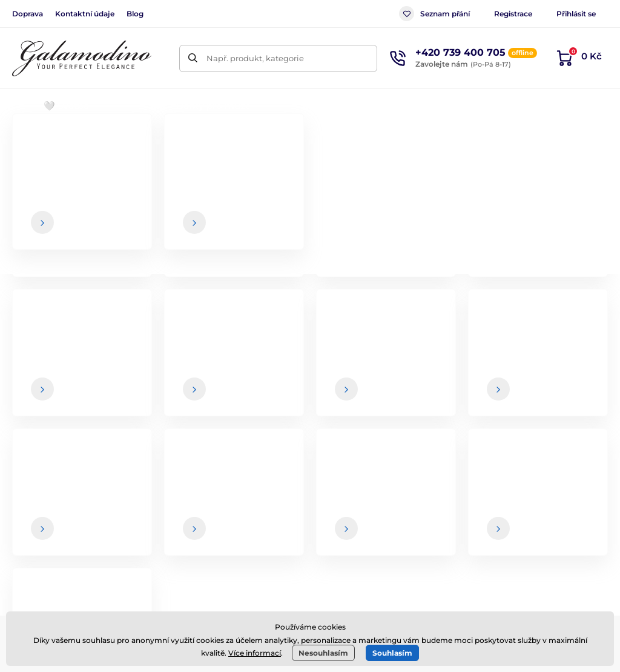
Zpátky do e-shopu (310, 310)
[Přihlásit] (581, 378)
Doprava (28, 14)
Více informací (255, 653)
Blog (135, 14)
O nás (552, 485)
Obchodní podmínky (379, 485)
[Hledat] (193, 58)
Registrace (513, 14)
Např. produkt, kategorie (255, 58)
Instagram (182, 550)
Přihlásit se (576, 14)
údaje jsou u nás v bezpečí (373, 402)
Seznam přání (434, 14)
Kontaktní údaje (85, 14)
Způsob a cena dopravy (385, 510)
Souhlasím (392, 653)
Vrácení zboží (364, 533)
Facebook (111, 550)
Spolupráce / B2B (372, 557)
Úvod (22, 143)
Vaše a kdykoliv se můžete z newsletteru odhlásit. (441, 402)
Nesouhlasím (323, 653)
